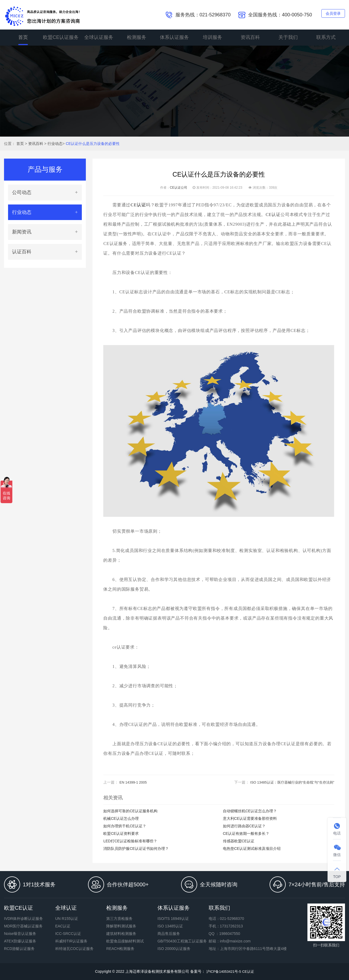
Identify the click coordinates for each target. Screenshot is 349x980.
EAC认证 (63, 926)
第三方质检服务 (119, 919)
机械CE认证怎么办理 (121, 818)
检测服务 (137, 38)
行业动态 (55, 144)
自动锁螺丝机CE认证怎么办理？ (250, 811)
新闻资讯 (22, 232)
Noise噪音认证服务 (20, 934)
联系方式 (326, 38)
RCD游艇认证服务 (19, 949)
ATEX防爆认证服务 (20, 941)
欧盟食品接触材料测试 (125, 941)
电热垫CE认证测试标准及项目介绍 (252, 849)
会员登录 (331, 14)
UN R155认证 (67, 919)
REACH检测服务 (120, 949)
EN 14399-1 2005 (134, 782)
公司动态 (22, 192)
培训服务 (212, 38)
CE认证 (273, 215)
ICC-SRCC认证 (68, 934)
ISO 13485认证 (170, 926)
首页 (23, 38)
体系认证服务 (174, 38)
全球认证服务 (99, 38)
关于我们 (288, 38)
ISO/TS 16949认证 (173, 919)
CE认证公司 (179, 188)
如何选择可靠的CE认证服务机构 (130, 811)
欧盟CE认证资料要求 (121, 833)
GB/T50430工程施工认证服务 (182, 941)
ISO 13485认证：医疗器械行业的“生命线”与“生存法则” (289, 782)
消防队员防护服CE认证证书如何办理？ (136, 849)
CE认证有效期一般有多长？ (246, 833)
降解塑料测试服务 (121, 926)
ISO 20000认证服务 (174, 949)
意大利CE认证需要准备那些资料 (250, 818)
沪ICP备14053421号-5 (223, 971)
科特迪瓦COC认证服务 (74, 949)
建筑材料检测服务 (121, 934)
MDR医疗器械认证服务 (23, 926)
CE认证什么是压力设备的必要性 (93, 144)
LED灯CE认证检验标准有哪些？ (130, 841)
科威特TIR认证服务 (71, 941)
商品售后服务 (169, 934)
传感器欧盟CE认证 (239, 841)
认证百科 (22, 252)
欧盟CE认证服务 (61, 38)
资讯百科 (250, 38)
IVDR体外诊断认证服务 (23, 919)
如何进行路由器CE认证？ (244, 826)
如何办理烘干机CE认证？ (125, 826)
